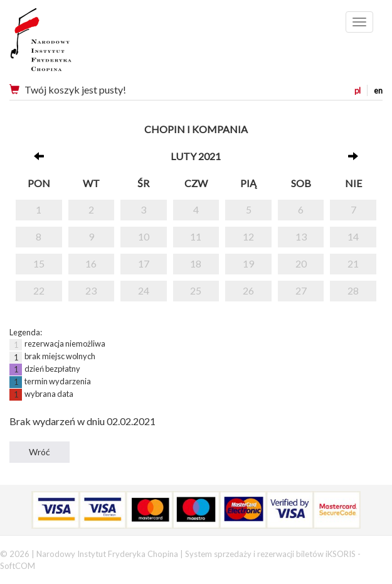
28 (353, 290)
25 (196, 290)
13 (301, 236)
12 (248, 236)
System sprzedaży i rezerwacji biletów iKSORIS (270, 554)
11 (196, 236)
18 (196, 263)
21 (353, 263)
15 (39, 263)
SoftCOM (18, 566)
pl (358, 90)
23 (91, 290)
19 (248, 263)
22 (39, 290)
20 (301, 263)
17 (144, 263)
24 (144, 290)
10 (144, 236)
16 (91, 263)
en (378, 90)
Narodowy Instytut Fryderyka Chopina (64, 44)
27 (301, 290)
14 (353, 236)
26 (248, 290)
